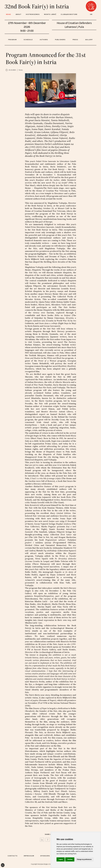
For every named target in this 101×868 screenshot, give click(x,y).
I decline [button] (70, 859)
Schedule (28, 40)
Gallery (89, 40)
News (9, 14)
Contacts (13, 856)
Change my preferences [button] (84, 859)
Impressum (29, 856)
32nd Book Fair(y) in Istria (37, 6)
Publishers (60, 40)
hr (91, 14)
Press (75, 40)
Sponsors (45, 856)
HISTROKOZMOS (33, 14)
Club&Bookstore (69, 14)
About (18, 14)
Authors (44, 40)
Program (12, 40)
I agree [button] (61, 859)
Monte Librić (50, 14)
